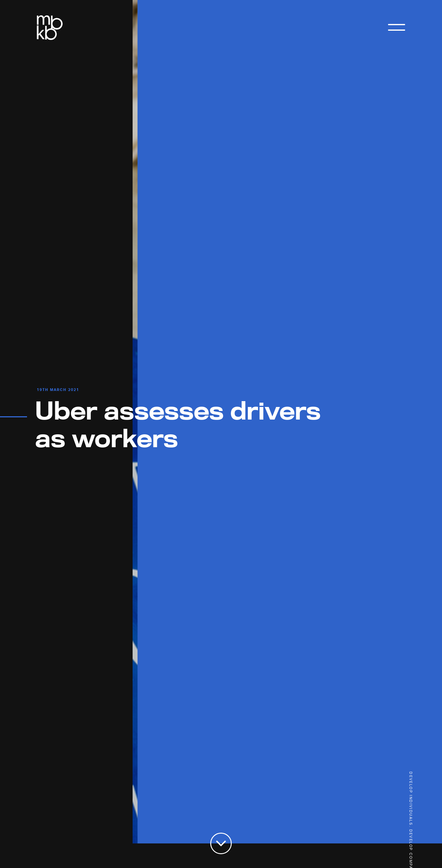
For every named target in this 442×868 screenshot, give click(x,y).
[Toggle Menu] (397, 29)
